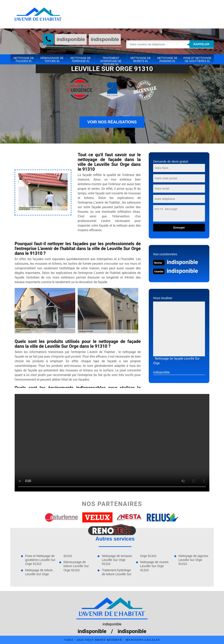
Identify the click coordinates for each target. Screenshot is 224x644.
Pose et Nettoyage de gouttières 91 (197, 60)
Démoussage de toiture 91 (52, 60)
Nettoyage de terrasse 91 (81, 60)
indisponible (71, 39)
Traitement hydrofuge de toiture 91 (111, 60)
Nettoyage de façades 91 (24, 60)
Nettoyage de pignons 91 (167, 60)
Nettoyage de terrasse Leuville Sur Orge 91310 (117, 560)
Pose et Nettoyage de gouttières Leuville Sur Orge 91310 (40, 560)
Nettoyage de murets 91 (141, 60)
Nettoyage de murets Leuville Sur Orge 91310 (154, 566)
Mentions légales (143, 640)
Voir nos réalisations (112, 122)
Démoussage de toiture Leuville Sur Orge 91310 (76, 566)
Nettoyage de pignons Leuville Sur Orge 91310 (193, 560)
